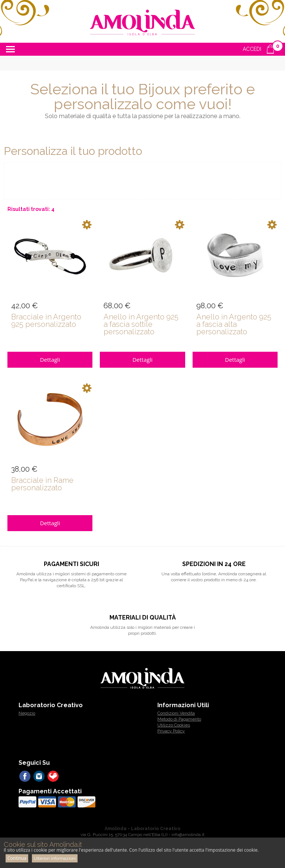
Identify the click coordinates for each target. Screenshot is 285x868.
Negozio (27, 713)
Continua (17, 858)
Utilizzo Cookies (174, 725)
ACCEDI (252, 49)
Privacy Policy (171, 731)
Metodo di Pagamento (179, 719)
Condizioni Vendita (176, 713)
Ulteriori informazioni (55, 858)
